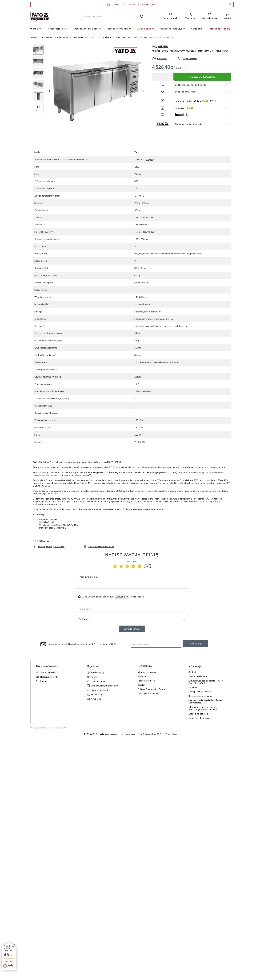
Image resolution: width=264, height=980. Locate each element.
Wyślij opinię (132, 629)
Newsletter (96, 699)
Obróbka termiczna (118, 29)
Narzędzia (196, 29)
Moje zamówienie (47, 666)
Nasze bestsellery (220, 29)
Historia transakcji (99, 690)
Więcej (150, 159)
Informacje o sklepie (147, 672)
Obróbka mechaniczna (86, 29)
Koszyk (94, 677)
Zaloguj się (190, 18)
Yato (137, 152)
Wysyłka (142, 676)
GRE (137, 167)
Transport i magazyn (171, 29)
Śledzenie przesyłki (49, 677)
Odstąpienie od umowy (149, 693)
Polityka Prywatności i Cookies (152, 689)
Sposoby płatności (146, 681)
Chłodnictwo (144, 29)
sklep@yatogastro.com (111, 734)
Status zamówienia (49, 672)
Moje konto (94, 666)
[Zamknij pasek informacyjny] (230, 4)
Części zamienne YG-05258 (101, 547)
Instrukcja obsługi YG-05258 (51, 547)
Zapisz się (195, 644)
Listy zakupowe (210, 18)
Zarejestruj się (97, 672)
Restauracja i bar (56, 29)
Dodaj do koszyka (202, 77)
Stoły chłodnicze (104, 37)
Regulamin (142, 685)
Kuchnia (34, 29)
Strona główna (47, 37)
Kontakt (44, 681)
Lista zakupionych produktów (105, 686)
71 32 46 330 (90, 734)
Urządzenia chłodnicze (83, 37)
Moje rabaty (97, 695)
